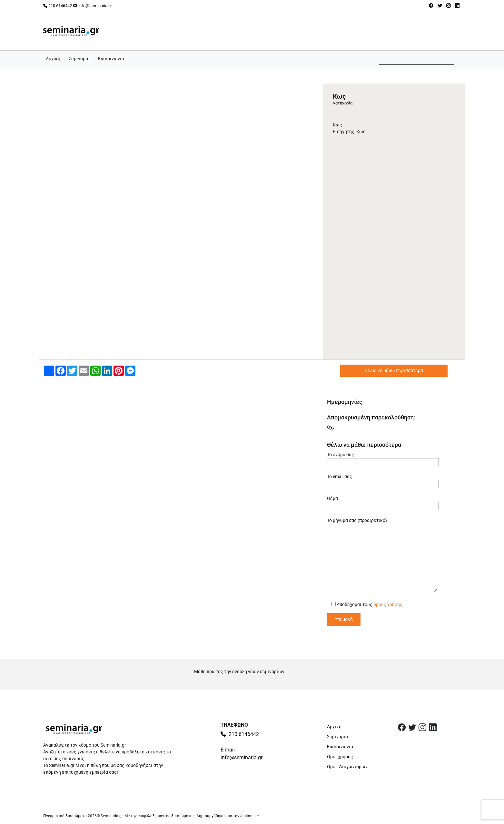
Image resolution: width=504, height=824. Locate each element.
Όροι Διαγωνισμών (347, 767)
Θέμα (383, 502)
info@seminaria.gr (95, 6)
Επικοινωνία (111, 59)
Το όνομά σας (383, 458)
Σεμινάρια (79, 59)
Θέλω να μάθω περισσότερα (394, 370)
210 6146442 (58, 6)
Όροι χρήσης (340, 757)
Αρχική (53, 59)
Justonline (249, 816)
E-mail (228, 750)
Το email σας (383, 480)
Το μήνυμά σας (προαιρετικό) (382, 555)
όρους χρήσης (388, 604)
